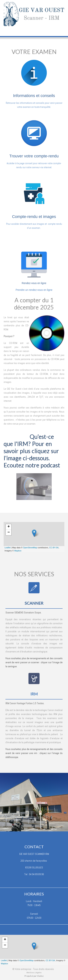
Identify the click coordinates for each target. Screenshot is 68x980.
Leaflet (8, 548)
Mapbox (18, 551)
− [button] (9, 533)
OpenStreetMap (30, 548)
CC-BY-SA (54, 548)
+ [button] (9, 527)
